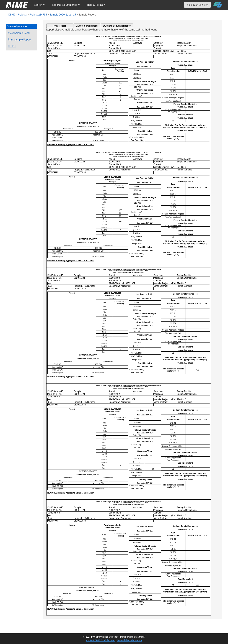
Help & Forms (96, 5)
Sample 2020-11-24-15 (63, 15)
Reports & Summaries (66, 5)
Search (39, 5)
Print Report (60, 26)
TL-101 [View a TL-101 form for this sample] (12, 46)
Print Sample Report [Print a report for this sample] (20, 39)
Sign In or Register (197, 5)
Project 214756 (38, 15)
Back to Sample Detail (87, 26)
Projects (22, 15)
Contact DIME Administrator (100, 640)
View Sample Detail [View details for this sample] (19, 33)
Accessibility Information (129, 640)
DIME (11, 15)
